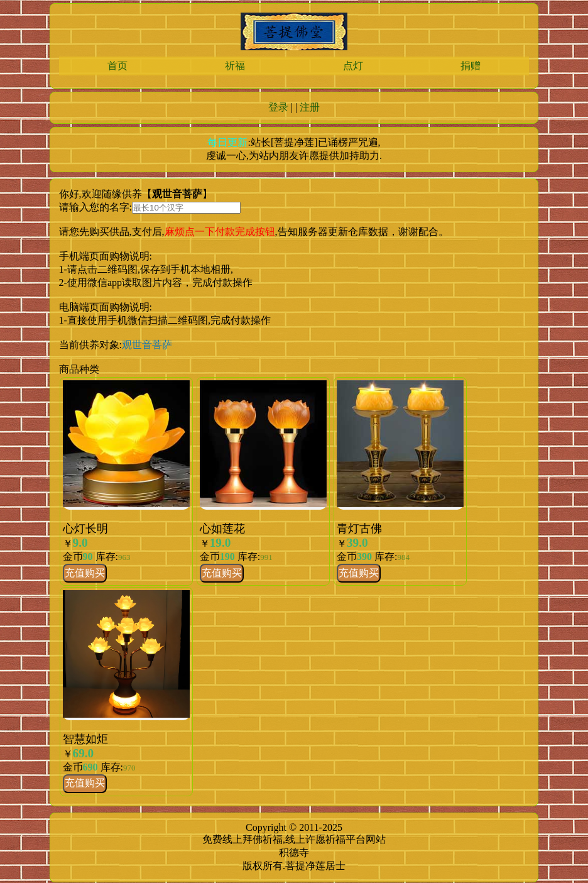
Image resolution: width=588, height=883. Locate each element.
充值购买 (85, 573)
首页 (117, 66)
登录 (278, 107)
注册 (310, 107)
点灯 (353, 66)
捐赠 (471, 66)
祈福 (235, 66)
